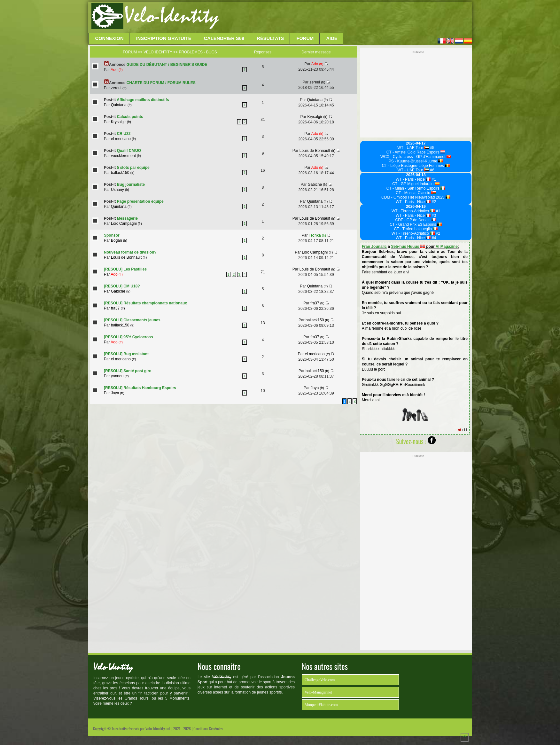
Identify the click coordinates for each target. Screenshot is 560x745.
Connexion (109, 38)
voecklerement (126, 156)
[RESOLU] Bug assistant (126, 354)
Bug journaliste (131, 184)
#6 (432, 170)
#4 (433, 238)
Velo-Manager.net (318, 692)
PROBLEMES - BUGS (198, 52)
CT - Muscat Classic (416, 193)
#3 (433, 216)
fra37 (118, 308)
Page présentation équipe (140, 201)
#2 (433, 202)
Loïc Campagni (126, 224)
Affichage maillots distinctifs (143, 100)
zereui (119, 88)
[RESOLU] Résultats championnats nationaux (145, 303)
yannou (120, 376)
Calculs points (130, 117)
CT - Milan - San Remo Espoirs (416, 188)
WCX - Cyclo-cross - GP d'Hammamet (416, 157)
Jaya (117, 393)
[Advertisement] (345, 18)
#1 (433, 179)
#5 (432, 148)
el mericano (123, 139)
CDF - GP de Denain (416, 220)
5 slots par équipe (133, 168)
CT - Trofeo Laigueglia (416, 229)
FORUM (130, 52)
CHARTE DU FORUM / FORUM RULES (161, 83)
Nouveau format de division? (130, 252)
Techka (317, 235)
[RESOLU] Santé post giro (128, 371)
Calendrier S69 (224, 38)
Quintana (121, 105)
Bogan (119, 240)
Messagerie (127, 218)
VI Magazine (447, 247)
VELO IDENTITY (158, 52)
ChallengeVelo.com (320, 680)
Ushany (120, 190)
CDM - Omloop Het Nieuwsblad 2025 (416, 197)
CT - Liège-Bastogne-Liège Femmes (416, 166)
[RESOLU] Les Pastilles (125, 269)
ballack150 (123, 173)
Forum (305, 38)
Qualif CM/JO (129, 151)
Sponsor (112, 235)
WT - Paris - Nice (413, 179)
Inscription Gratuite (164, 38)
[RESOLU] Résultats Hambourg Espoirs (140, 388)
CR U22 (124, 134)
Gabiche (317, 184)
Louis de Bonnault (317, 151)
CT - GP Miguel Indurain (416, 184)
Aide (332, 38)
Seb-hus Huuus (408, 247)
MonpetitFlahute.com (321, 705)
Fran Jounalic (374, 247)
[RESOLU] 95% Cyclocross (128, 337)
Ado (117, 70)
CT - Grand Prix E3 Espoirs (416, 224)
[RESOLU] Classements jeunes (132, 320)
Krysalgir (121, 122)
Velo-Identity (171, 16)
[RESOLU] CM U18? (122, 286)
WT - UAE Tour (413, 148)
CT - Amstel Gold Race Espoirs (416, 152)
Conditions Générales (208, 729)
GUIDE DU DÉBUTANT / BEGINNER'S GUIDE (167, 65)
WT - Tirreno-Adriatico (413, 211)
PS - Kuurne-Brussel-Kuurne (416, 161)
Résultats (270, 38)
